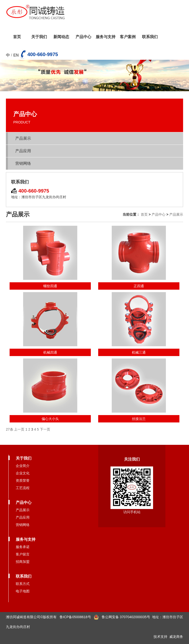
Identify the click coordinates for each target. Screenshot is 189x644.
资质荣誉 (23, 480)
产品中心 (83, 37)
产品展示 (23, 138)
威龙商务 (176, 637)
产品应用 (23, 151)
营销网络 (23, 163)
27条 (10, 429)
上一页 (19, 429)
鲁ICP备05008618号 (75, 617)
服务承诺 (23, 547)
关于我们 (39, 37)
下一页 (45, 429)
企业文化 (23, 473)
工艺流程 (23, 488)
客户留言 (23, 554)
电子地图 (23, 591)
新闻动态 (61, 37)
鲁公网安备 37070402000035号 (122, 617)
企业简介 (23, 466)
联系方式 (23, 584)
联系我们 (150, 37)
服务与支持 (106, 37)
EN (16, 55)
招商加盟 (23, 562)
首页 (17, 37)
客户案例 (128, 37)
